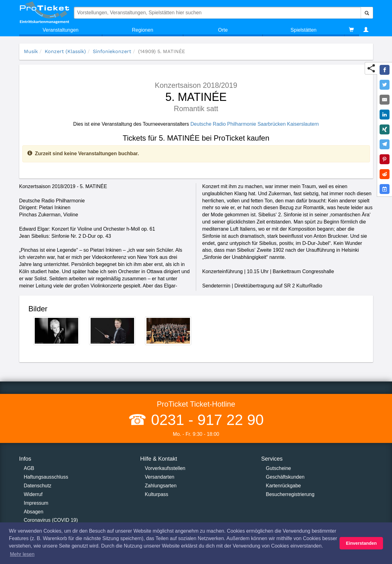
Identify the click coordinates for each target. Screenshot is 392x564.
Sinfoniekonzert (112, 51)
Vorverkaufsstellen (165, 468)
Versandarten (160, 477)
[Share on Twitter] (385, 85)
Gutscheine (279, 468)
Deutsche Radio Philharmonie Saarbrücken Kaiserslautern (255, 124)
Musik (31, 51)
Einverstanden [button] (361, 543)
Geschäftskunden (285, 477)
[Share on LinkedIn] (385, 115)
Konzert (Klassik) (65, 51)
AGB (29, 468)
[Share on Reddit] (385, 174)
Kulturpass (157, 494)
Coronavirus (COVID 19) (51, 520)
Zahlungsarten (161, 486)
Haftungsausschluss (46, 477)
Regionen (143, 30)
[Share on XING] (385, 129)
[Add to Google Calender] (385, 189)
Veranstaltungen (61, 30)
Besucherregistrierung (290, 494)
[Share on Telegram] (385, 144)
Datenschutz (38, 486)
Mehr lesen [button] (22, 554)
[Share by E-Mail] (385, 100)
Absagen (34, 512)
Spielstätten (304, 30)
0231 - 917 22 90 (205, 420)
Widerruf (33, 494)
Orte (223, 30)
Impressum (36, 503)
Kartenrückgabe (284, 486)
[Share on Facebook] (385, 70)
